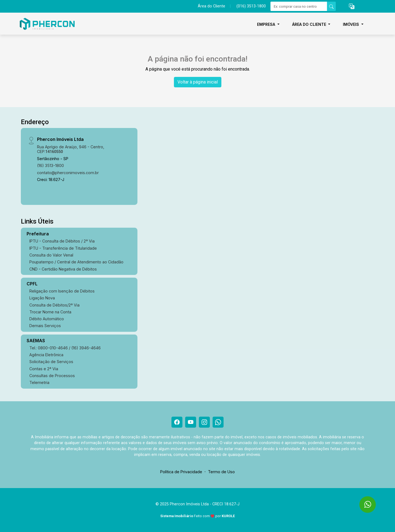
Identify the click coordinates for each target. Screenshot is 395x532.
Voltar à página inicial (198, 82)
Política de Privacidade (181, 472)
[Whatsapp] (218, 422)
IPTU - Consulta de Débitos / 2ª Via (62, 241)
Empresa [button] (267, 24)
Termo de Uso (221, 472)
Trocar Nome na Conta (50, 312)
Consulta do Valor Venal (51, 255)
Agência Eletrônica (46, 355)
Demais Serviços (45, 326)
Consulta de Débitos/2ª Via (54, 305)
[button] (352, 6)
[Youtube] (191, 422)
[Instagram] (204, 422)
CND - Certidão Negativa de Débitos (63, 269)
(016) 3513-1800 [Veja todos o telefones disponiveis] (251, 6)
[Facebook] (177, 422)
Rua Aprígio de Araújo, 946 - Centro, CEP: (71, 149)
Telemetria (39, 382)
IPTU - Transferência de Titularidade (63, 248)
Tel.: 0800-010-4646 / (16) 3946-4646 (65, 348)
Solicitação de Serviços (51, 362)
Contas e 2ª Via (44, 369)
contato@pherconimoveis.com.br (68, 173)
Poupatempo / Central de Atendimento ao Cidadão (76, 262)
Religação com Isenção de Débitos (62, 291)
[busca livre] (331, 6)
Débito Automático (47, 319)
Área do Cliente (211, 6)
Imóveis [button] (352, 24)
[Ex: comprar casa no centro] (299, 6)
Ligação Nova (42, 298)
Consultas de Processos (52, 376)
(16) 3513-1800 (50, 165)
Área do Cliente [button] (310, 24)
